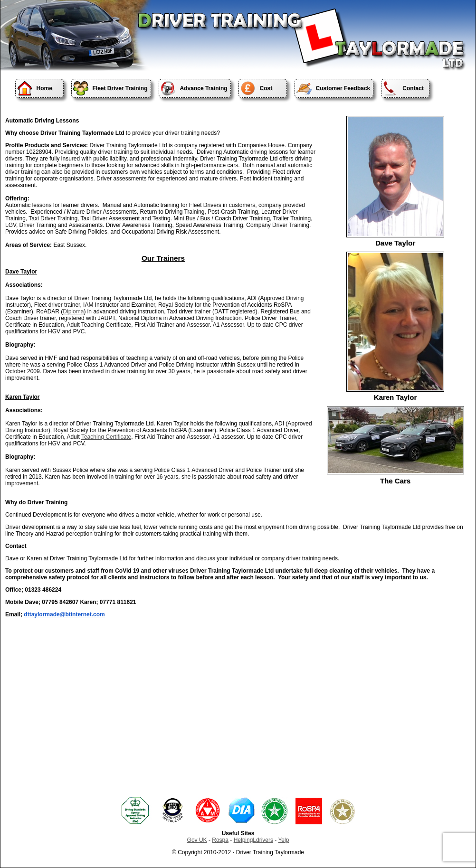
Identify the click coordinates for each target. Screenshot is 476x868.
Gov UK (197, 840)
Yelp (283, 840)
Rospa (220, 840)
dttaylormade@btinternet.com (64, 614)
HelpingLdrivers (253, 840)
